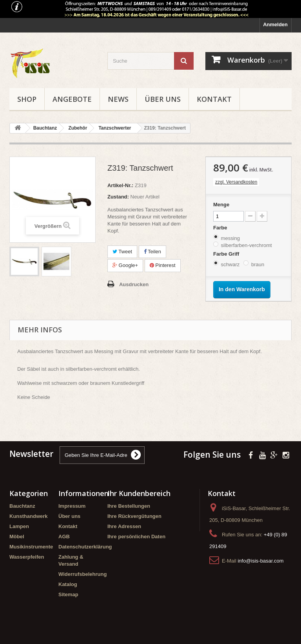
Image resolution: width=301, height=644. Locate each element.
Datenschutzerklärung (85, 547)
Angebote (72, 99)
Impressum (72, 506)
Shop (27, 99)
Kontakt (214, 99)
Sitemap (68, 594)
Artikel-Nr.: (120, 185)
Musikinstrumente (31, 547)
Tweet (122, 252)
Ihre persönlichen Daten (136, 537)
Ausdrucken (134, 284)
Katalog (68, 584)
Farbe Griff (227, 254)
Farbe (221, 228)
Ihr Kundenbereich (139, 493)
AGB (64, 537)
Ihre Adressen (124, 526)
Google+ (125, 265)
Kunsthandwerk (29, 516)
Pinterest (163, 265)
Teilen (152, 252)
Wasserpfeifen (27, 557)
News (118, 99)
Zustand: (118, 197)
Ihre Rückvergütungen (134, 516)
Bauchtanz (22, 506)
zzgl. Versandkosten (236, 182)
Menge (221, 205)
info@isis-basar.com (260, 561)
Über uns (163, 99)
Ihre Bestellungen (129, 506)
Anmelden (275, 24)
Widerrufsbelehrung (83, 574)
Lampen (19, 526)
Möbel (17, 537)
